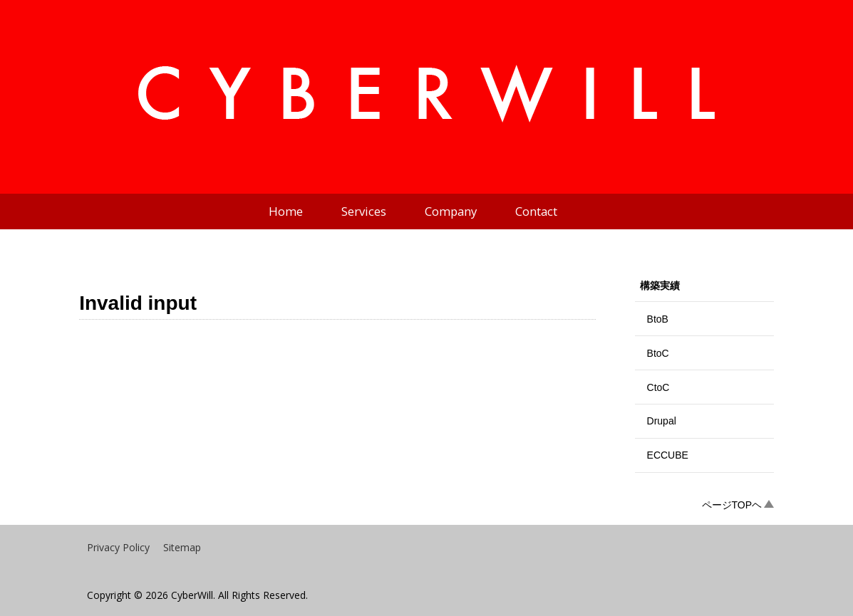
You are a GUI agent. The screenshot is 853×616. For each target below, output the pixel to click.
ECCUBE (668, 455)
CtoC (658, 387)
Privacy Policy (118, 547)
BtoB (658, 319)
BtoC (658, 353)
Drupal (662, 421)
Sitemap (182, 547)
